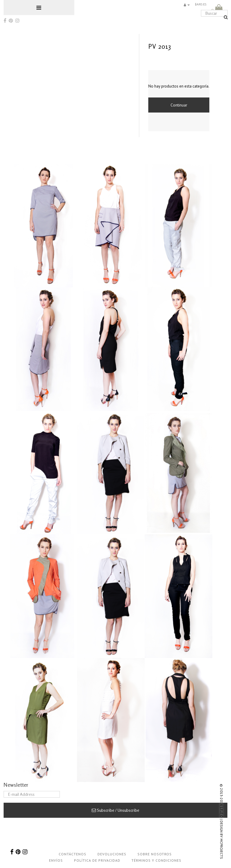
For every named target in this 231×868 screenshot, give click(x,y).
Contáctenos (72, 854)
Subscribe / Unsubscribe (115, 810)
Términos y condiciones (156, 860)
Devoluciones (112, 854)
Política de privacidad (97, 860)
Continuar (179, 105)
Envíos (56, 860)
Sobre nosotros (155, 854)
